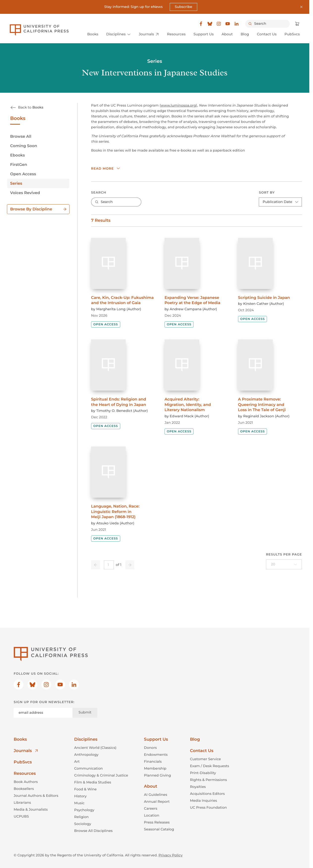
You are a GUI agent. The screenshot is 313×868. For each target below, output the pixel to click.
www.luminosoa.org (178, 105)
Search (99, 193)
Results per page (284, 555)
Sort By (267, 193)
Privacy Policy (170, 855)
